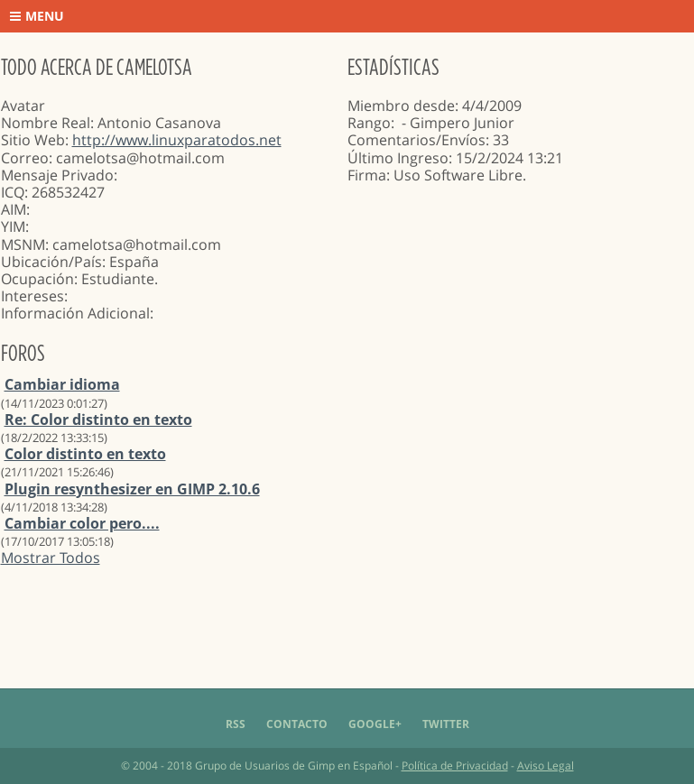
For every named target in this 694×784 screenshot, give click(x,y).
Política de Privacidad (455, 766)
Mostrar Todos (51, 558)
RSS (236, 724)
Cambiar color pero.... (82, 523)
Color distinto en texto (85, 454)
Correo (25, 158)
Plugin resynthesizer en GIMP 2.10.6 (132, 489)
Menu (37, 16)
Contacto (297, 724)
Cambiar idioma (62, 384)
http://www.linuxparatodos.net (177, 140)
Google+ (375, 724)
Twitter (446, 724)
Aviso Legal (546, 766)
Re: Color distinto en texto (98, 420)
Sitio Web (33, 140)
